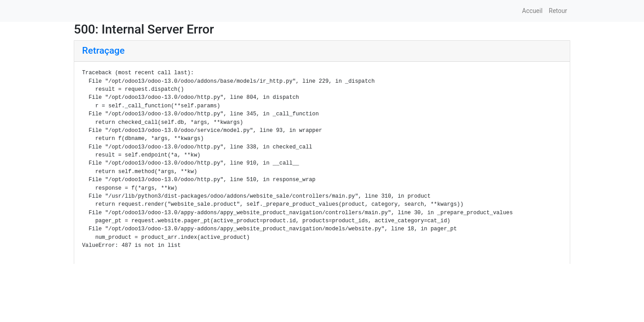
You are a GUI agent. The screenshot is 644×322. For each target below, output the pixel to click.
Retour (558, 11)
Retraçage (104, 51)
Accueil (532, 11)
